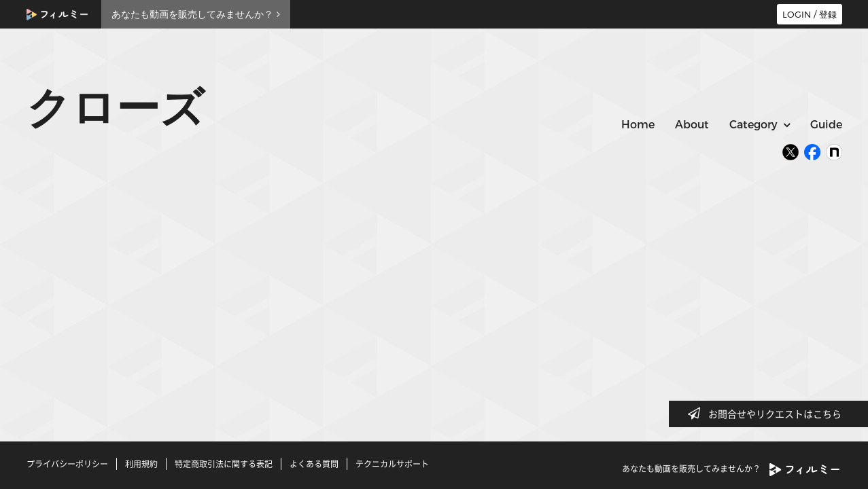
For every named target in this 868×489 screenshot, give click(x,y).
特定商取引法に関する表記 (224, 464)
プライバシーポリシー (67, 464)
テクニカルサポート (392, 464)
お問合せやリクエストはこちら (769, 414)
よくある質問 (314, 464)
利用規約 (141, 464)
